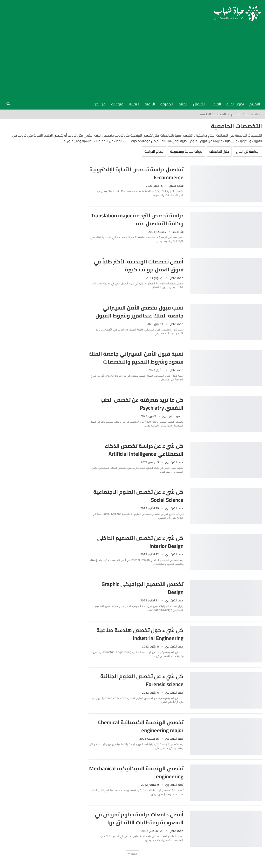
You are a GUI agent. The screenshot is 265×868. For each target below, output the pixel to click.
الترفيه (150, 104)
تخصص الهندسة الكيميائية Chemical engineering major (141, 726)
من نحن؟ (99, 104)
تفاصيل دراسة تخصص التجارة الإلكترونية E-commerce (136, 173)
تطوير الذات (235, 104)
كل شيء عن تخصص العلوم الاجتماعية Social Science (138, 496)
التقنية (134, 104)
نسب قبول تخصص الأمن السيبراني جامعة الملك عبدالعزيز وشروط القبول (139, 312)
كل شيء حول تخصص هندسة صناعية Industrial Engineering (140, 634)
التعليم (255, 104)
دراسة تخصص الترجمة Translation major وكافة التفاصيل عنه (137, 219)
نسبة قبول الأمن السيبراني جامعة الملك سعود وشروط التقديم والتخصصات (136, 358)
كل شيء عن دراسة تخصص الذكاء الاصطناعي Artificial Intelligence (144, 450)
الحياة (183, 104)
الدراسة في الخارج (248, 152)
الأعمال (199, 104)
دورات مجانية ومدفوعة (186, 152)
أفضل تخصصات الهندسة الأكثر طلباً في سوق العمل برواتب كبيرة (139, 265)
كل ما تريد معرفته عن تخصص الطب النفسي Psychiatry (142, 404)
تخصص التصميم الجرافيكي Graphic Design (143, 588)
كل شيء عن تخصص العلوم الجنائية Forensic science (142, 680)
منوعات (117, 104)
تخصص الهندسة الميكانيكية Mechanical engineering (136, 772)
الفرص (216, 104)
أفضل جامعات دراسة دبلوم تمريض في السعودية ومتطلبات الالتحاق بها (139, 818)
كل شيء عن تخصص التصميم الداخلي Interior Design (140, 542)
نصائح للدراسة (154, 152)
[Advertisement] (132, 57)
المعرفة (167, 104)
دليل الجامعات (219, 152)
